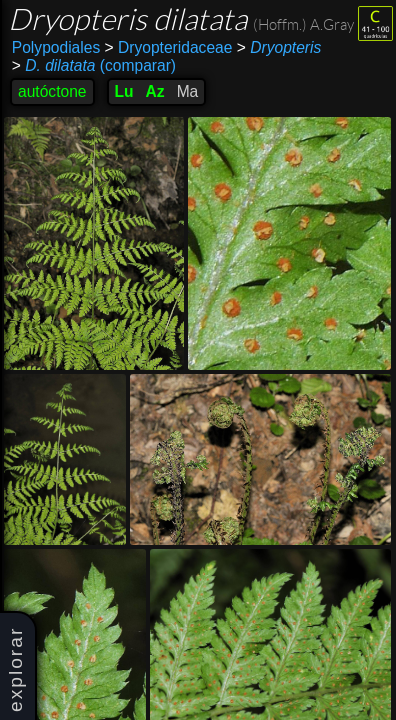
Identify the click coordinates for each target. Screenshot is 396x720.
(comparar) (94, 66)
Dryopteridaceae (169, 47)
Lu (124, 91)
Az (155, 91)
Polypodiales (56, 47)
